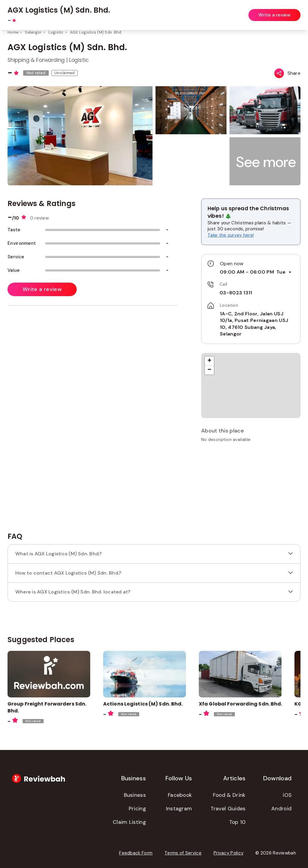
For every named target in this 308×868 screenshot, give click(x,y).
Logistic (56, 32)
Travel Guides (228, 809)
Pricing (137, 809)
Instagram (179, 809)
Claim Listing (129, 822)
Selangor (33, 32)
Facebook (180, 795)
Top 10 (237, 822)
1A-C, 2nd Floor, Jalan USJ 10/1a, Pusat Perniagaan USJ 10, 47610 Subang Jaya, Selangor (254, 324)
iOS (287, 795)
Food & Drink (229, 795)
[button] (266, 162)
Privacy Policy (228, 853)
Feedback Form (136, 853)
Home (13, 32)
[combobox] (127, 12)
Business (135, 795)
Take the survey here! (231, 235)
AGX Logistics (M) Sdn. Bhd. (96, 32)
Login (295, 11)
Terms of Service (183, 853)
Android (281, 809)
